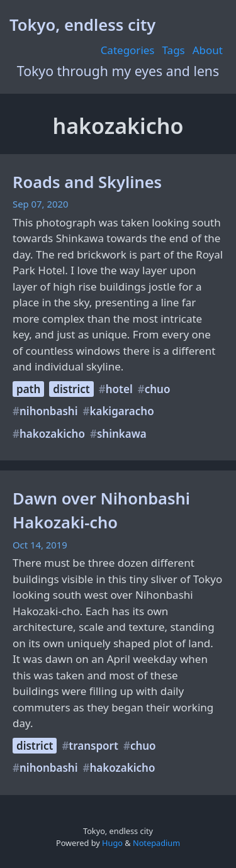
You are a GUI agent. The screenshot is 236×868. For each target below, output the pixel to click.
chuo (158, 389)
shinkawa (122, 434)
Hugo (112, 843)
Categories (128, 50)
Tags (174, 50)
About (208, 50)
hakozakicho (52, 434)
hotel (119, 389)
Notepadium (156, 843)
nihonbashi (48, 411)
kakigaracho (121, 411)
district (71, 389)
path (28, 389)
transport (93, 746)
